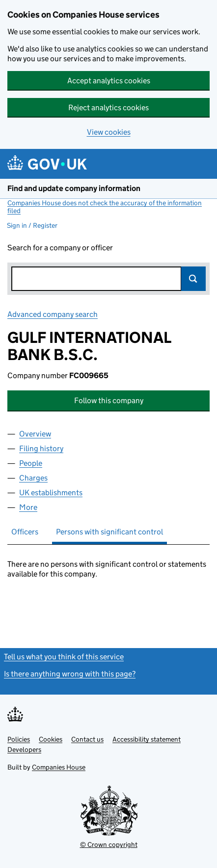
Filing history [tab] (41, 448)
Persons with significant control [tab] (109, 532)
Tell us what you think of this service (64, 657)
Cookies (51, 739)
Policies (19, 739)
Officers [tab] (25, 532)
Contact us (87, 739)
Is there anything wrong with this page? (70, 674)
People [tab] (31, 463)
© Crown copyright (109, 844)
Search (193, 279)
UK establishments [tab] (51, 493)
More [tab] (28, 507)
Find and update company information (74, 188)
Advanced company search (53, 314)
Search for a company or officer (60, 248)
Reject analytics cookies (108, 108)
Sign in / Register (32, 225)
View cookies (109, 132)
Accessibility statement (147, 739)
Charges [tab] (33, 478)
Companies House (59, 767)
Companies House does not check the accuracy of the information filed (105, 207)
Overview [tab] (35, 434)
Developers (24, 749)
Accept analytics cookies (109, 81)
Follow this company (109, 400)
